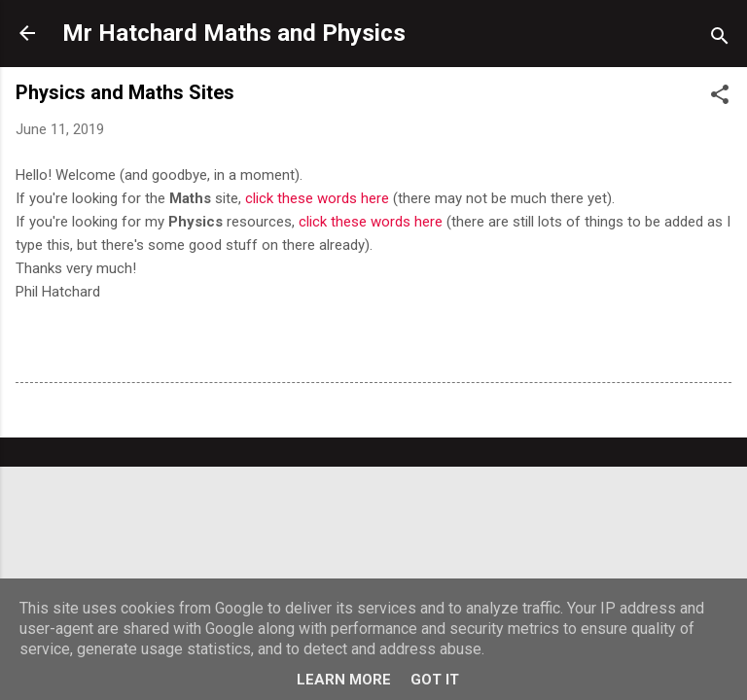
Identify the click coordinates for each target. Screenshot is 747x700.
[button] (720, 98)
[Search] (720, 39)
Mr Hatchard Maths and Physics (234, 33)
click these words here (317, 198)
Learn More (344, 680)
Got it (435, 680)
